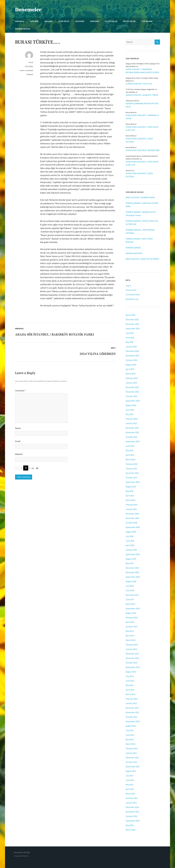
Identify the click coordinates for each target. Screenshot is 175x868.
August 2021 (131, 487)
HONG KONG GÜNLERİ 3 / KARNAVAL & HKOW (142, 117)
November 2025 (132, 324)
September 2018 (133, 577)
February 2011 (132, 798)
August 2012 (131, 726)
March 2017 (131, 604)
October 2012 (131, 717)
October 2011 (131, 762)
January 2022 (131, 468)
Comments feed (133, 295)
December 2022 (132, 428)
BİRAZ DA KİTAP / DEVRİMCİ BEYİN (140, 197)
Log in (128, 285)
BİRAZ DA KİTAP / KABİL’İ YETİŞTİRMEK (142, 259)
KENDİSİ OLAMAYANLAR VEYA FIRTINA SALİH (142, 105)
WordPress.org (132, 299)
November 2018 (132, 572)
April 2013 (130, 690)
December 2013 (132, 654)
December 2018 (132, 568)
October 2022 (131, 437)
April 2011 (130, 789)
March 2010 (131, 830)
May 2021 (130, 491)
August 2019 (131, 559)
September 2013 (133, 667)
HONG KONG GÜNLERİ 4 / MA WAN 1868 (143, 150)
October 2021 (131, 478)
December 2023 (132, 387)
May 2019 (130, 563)
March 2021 (131, 500)
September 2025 (133, 329)
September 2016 (133, 608)
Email (18, 441)
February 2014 (132, 645)
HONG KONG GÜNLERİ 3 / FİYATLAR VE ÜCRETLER (142, 129)
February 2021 (132, 505)
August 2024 (131, 365)
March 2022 (131, 459)
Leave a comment (26, 70)
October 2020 (131, 523)
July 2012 (130, 730)
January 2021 (131, 509)
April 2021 (130, 496)
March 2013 (131, 694)
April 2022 (130, 455)
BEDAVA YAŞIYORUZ (134, 253)
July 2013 (130, 676)
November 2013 (132, 658)
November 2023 (132, 392)
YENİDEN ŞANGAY (133, 248)
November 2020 (132, 518)
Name (18, 428)
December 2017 (132, 595)
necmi (31, 62)
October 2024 (131, 360)
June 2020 (130, 541)
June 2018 (130, 590)
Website (19, 454)
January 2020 (131, 550)
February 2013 (132, 699)
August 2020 (131, 532)
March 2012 (131, 744)
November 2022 (132, 432)
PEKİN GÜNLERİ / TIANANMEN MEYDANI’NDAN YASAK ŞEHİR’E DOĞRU (142, 71)
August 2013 (131, 672)
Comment (21, 391)
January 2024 (131, 383)
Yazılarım (30, 74)
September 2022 (133, 441)
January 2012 (131, 753)
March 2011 (131, 794)
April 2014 (130, 636)
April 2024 (130, 369)
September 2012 (133, 721)
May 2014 (130, 631)
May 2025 (130, 342)
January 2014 (131, 649)
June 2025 (130, 338)
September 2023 (133, 401)
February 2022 (132, 464)
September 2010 (133, 821)
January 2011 (131, 803)
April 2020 (130, 545)
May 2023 (130, 414)
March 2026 (131, 315)
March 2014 (131, 640)
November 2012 (132, 712)
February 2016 (132, 618)
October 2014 (131, 627)
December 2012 (132, 708)
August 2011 (131, 771)
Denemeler (28, 10)
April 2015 (130, 622)
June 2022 (130, 446)
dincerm (129, 170)
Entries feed (131, 290)
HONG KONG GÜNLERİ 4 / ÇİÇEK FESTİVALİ (139, 140)
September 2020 (133, 527)
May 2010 (130, 825)
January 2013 (131, 703)
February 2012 (132, 748)
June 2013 (130, 681)
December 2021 (132, 473)
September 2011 (133, 767)
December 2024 (132, 351)
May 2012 (130, 739)
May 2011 (130, 785)
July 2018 (130, 586)
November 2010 (132, 812)
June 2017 (130, 599)
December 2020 (132, 514)
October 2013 (131, 663)
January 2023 (131, 423)
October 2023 (131, 396)
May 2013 (130, 685)
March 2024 (131, 374)
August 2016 (131, 613)
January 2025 (131, 347)
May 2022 (130, 450)
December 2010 (132, 807)
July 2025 (130, 333)
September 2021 (133, 482)
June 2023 (130, 410)
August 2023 (131, 405)
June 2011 (130, 780)
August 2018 (131, 581)
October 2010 (131, 816)
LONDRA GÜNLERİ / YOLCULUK (139, 84)
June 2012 (130, 735)
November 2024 (132, 356)
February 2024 (132, 378)
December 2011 (132, 757)
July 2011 (130, 776)
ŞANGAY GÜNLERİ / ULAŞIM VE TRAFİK (142, 95)
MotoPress (25, 856)
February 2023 (132, 419)
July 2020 (130, 536)
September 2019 (133, 554)
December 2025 (132, 319)
